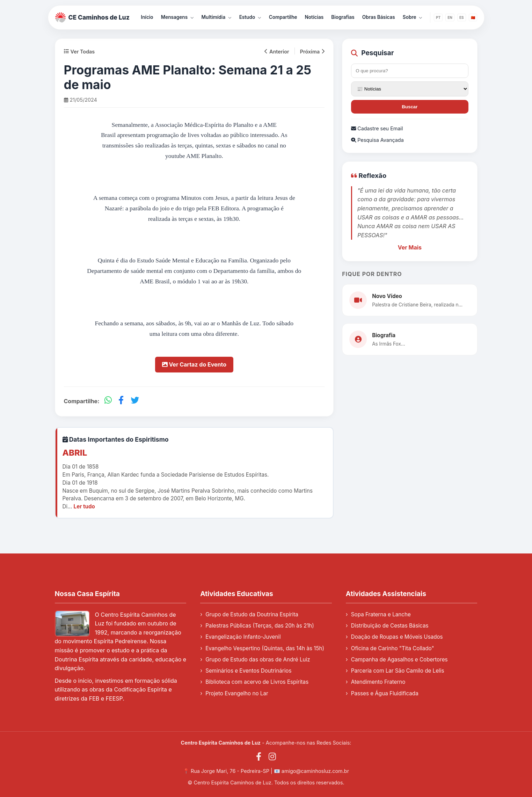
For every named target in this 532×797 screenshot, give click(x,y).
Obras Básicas (379, 17)
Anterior (277, 52)
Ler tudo (84, 506)
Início (147, 17)
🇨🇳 (473, 17)
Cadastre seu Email (377, 128)
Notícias (314, 17)
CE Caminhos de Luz (93, 17)
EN (450, 17)
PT (438, 17)
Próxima (312, 52)
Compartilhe (283, 17)
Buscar (410, 107)
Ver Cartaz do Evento (194, 364)
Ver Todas (79, 52)
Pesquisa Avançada (377, 140)
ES (462, 17)
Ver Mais (410, 247)
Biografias (343, 17)
